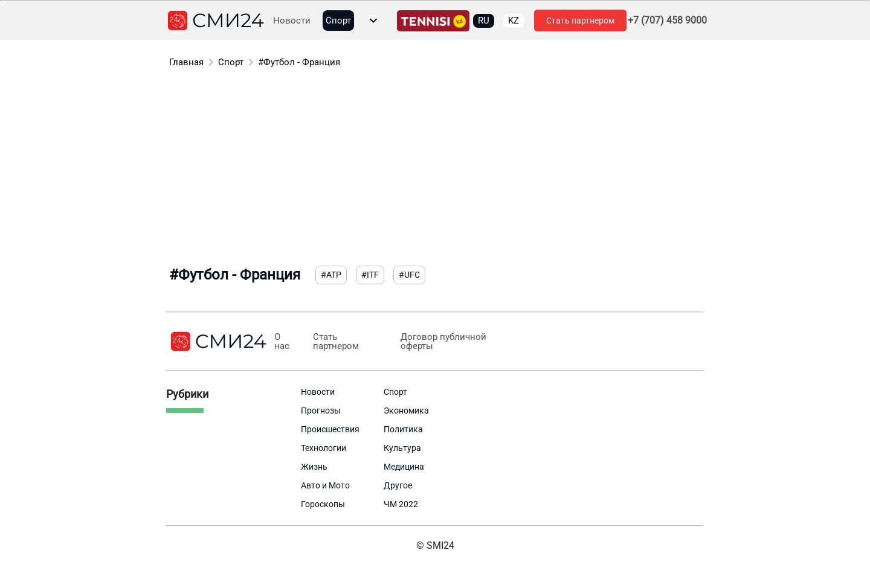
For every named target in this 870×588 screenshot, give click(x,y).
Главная (186, 62)
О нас (282, 342)
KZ (514, 21)
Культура (402, 448)
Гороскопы (323, 504)
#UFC (409, 275)
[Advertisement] (435, 169)
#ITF (370, 275)
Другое (398, 485)
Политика (403, 429)
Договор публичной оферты (443, 342)
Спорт (338, 21)
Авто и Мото (325, 485)
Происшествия (330, 429)
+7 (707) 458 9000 (667, 21)
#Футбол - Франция (299, 62)
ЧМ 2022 (401, 504)
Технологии (324, 448)
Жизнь (314, 467)
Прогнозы (321, 411)
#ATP (331, 275)
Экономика (406, 411)
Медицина (404, 467)
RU (484, 21)
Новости (292, 21)
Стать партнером (580, 21)
